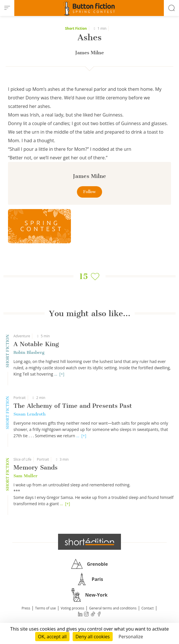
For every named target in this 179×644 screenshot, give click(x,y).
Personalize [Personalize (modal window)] (131, 637)
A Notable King (36, 344)
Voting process (72, 608)
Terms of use (45, 608)
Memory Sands (35, 467)
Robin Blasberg (29, 352)
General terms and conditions (113, 608)
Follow (89, 192)
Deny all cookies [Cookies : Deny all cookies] (93, 637)
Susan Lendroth (29, 414)
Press (26, 608)
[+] (62, 374)
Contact (148, 608)
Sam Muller (25, 476)
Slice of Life (22, 459)
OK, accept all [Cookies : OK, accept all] (52, 637)
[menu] (7, 8)
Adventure (22, 336)
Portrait (20, 398)
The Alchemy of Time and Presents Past (73, 406)
